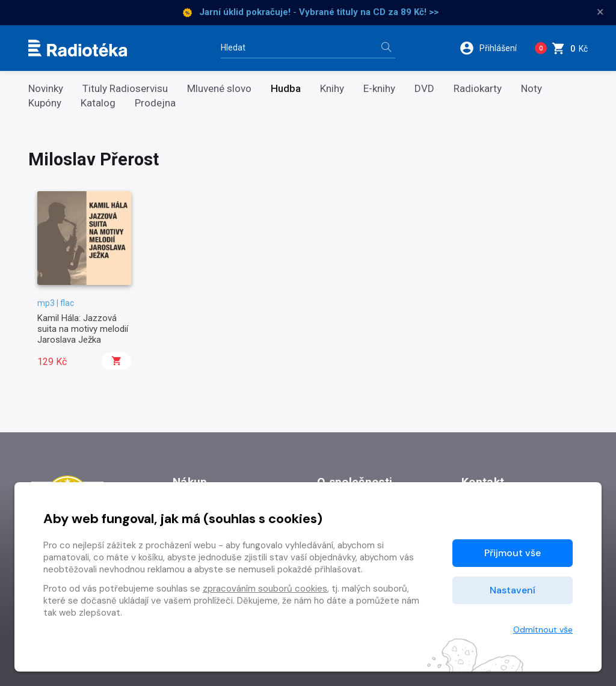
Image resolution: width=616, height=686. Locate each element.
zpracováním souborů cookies (265, 589)
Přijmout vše (513, 553)
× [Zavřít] (600, 12)
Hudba (286, 89)
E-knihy (379, 89)
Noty (531, 89)
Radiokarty (478, 89)
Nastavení (513, 590)
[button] (492, 48)
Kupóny (45, 103)
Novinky (46, 89)
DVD (424, 89)
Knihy (332, 89)
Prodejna (155, 103)
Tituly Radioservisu (125, 89)
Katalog (98, 103)
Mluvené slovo (219, 89)
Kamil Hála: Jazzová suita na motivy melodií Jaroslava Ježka (83, 329)
